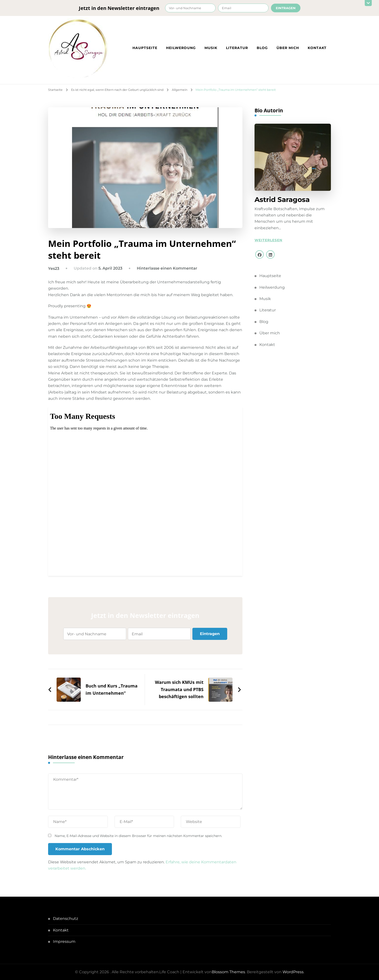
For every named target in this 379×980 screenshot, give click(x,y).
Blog (262, 48)
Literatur (237, 48)
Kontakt (317, 48)
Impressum (64, 941)
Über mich (288, 48)
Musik (211, 48)
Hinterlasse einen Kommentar (167, 268)
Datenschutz (66, 919)
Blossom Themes (228, 972)
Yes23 (54, 268)
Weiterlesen (268, 240)
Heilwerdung (181, 48)
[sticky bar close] (368, 3)
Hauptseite (145, 48)
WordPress (293, 972)
